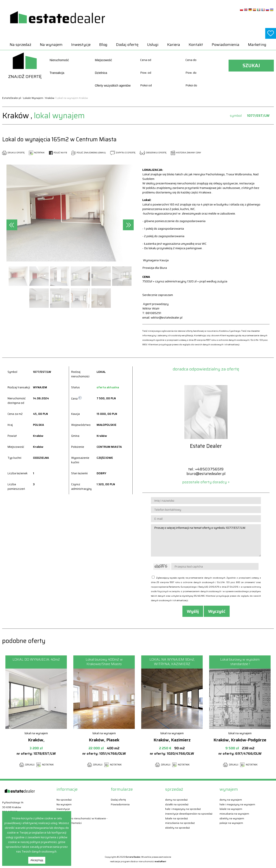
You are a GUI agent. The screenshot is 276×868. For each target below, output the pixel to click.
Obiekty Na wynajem (232, 818)
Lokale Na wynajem (231, 809)
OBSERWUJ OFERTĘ (153, 153)
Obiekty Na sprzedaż (177, 828)
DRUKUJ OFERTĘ (13, 153)
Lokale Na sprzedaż (176, 818)
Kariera (174, 45)
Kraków (50, 98)
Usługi (153, 45)
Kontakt (196, 45)
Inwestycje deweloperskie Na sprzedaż (189, 814)
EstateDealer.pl (12, 98)
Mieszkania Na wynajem (234, 814)
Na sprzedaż (20, 45)
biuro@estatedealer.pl (206, 474)
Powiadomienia (226, 45)
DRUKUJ (27, 765)
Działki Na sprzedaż (177, 804)
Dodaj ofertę (127, 45)
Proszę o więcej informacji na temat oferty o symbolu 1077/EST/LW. (206, 540)
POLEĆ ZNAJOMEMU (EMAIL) (89, 153)
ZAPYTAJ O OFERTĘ (123, 153)
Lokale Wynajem (33, 98)
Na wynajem (51, 45)
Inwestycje (81, 45)
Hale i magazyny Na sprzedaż (183, 809)
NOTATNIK (37, 153)
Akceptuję (37, 860)
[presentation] (12, 225)
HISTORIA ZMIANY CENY (186, 153)
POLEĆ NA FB (58, 153)
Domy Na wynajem (231, 800)
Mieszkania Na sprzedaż (180, 823)
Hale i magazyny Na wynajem (237, 804)
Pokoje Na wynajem (231, 823)
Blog (103, 45)
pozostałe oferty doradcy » (206, 482)
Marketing (257, 45)
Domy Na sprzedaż (176, 800)
